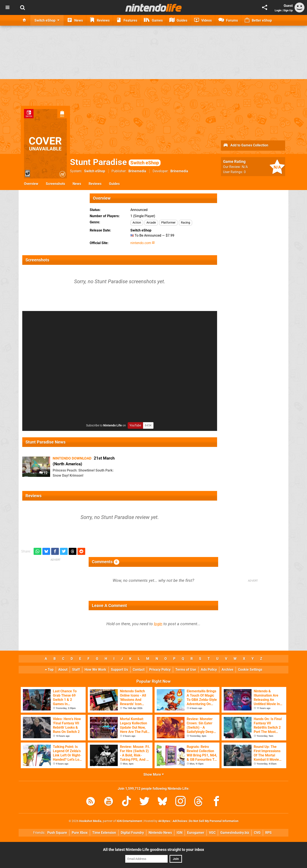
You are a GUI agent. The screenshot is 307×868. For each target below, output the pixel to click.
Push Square (57, 833)
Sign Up (288, 10)
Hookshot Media (90, 821)
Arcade (151, 223)
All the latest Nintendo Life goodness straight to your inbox (153, 850)
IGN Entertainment (129, 821)
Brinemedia (137, 171)
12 (43, 473)
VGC (212, 833)
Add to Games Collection (246, 146)
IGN (180, 833)
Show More (154, 774)
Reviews (95, 184)
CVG (257, 833)
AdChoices (180, 821)
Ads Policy (209, 670)
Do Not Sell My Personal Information (214, 821)
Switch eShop (95, 171)
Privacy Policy (160, 670)
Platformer (168, 223)
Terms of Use (186, 670)
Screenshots (55, 184)
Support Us (119, 670)
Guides (114, 184)
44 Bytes (164, 821)
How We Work (95, 670)
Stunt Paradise (115, 162)
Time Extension (104, 833)
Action (137, 223)
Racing (186, 223)
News (77, 184)
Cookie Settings (250, 670)
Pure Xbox (80, 833)
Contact (139, 670)
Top (49, 670)
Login (278, 10)
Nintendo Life (113, 425)
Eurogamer (196, 833)
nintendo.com (142, 243)
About (63, 670)
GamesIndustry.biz (235, 833)
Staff (76, 670)
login (158, 624)
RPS (268, 833)
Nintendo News (160, 833)
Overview (31, 184)
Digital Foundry (132, 833)
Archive (227, 670)
